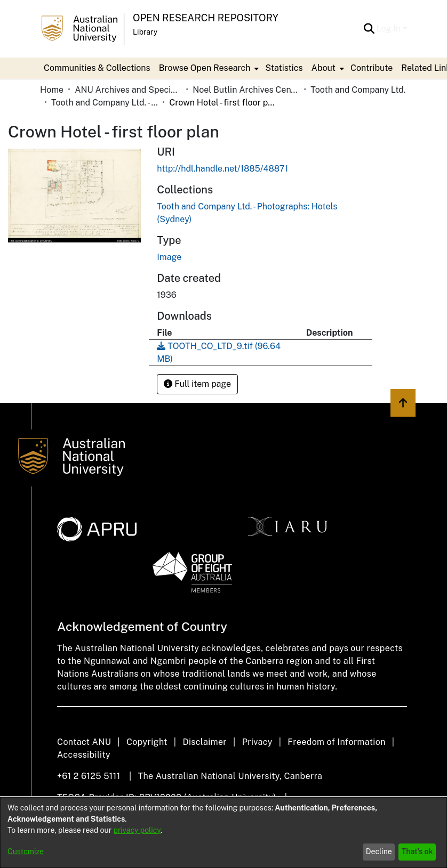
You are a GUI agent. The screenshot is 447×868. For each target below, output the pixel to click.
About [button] (324, 68)
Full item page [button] (197, 384)
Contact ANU (84, 742)
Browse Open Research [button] (205, 68)
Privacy (257, 742)
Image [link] (169, 257)
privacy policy (137, 830)
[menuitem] (208, 68)
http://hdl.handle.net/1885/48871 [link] (222, 169)
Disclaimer (205, 742)
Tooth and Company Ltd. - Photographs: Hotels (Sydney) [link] (105, 103)
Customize (26, 851)
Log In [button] (390, 29)
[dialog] (223, 833)
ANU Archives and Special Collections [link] (128, 90)
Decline (379, 851)
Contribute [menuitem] (372, 68)
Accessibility (84, 755)
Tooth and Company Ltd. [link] (358, 90)
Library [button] (145, 32)
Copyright (147, 742)
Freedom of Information (336, 742)
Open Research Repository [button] (206, 18)
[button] (369, 29)
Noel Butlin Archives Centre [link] (246, 90)
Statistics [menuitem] (284, 68)
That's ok (417, 851)
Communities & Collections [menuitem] (97, 68)
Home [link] (52, 90)
